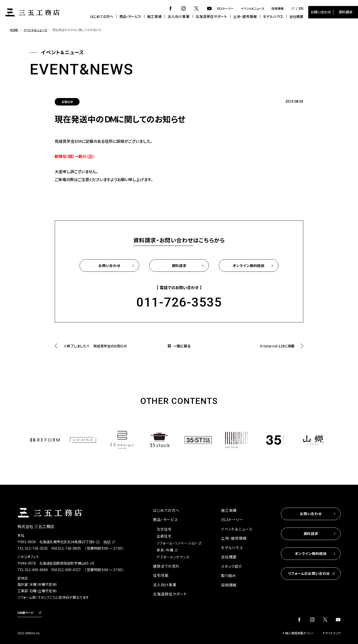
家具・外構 (165, 550)
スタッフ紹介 (232, 566)
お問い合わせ (321, 12)
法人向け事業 (179, 16)
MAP (107, 542)
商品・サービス (130, 16)
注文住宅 (164, 529)
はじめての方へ (102, 16)
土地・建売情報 (245, 16)
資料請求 (346, 12)
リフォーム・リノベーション (177, 543)
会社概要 (296, 16)
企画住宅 (164, 536)
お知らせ (67, 102)
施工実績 (155, 16)
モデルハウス (273, 16)
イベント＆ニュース (253, 8)
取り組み (228, 575)
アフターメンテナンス (173, 557)
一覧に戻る (182, 346)
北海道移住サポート (211, 16)
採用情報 (277, 8)
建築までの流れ (166, 566)
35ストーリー (225, 8)
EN (301, 8)
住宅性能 (161, 575)
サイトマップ (333, 633)
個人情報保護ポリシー (300, 633)
